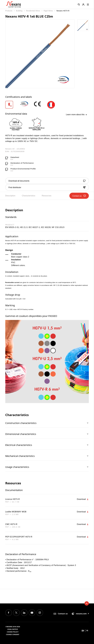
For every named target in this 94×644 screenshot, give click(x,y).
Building (19, 11)
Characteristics (29, 196)
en (83, 631)
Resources (47, 196)
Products (9, 11)
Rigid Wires (48, 11)
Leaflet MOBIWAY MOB (16, 512)
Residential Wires (33, 11)
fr (87, 631)
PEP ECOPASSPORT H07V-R (19, 537)
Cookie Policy (13, 632)
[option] (12, 105)
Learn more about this (76, 115)
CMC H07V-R (11, 524)
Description (10, 196)
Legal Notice (13, 629)
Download (83, 499)
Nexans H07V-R (63, 11)
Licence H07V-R (13, 499)
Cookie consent (13, 635)
